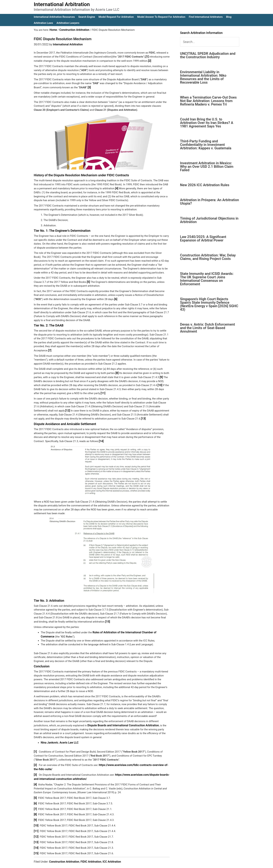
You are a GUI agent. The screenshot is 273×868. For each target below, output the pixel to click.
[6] (116, 298)
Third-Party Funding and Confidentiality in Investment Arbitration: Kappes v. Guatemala (206, 145)
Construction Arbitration (64, 853)
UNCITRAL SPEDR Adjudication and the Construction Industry (208, 55)
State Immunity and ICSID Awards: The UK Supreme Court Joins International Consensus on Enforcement (207, 279)
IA (146, 863)
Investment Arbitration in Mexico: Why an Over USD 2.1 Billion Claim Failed (207, 167)
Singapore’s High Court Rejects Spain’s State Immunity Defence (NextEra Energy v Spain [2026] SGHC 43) (209, 304)
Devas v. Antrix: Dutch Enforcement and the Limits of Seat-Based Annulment (207, 328)
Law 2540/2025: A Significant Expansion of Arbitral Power (203, 239)
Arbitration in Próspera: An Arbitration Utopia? (209, 202)
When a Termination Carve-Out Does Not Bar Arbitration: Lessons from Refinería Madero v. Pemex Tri (208, 101)
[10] (160, 383)
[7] (50, 349)
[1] (147, 56)
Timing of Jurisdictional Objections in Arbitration (209, 220)
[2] (149, 60)
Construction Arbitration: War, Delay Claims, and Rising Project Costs (208, 257)
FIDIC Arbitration (91, 853)
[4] (117, 187)
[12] (67, 407)
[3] (89, 87)
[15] (108, 618)
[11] (103, 390)
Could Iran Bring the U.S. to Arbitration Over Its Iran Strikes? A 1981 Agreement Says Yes (207, 123)
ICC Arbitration (112, 853)
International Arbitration (62, 4)
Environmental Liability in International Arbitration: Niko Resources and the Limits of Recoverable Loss (203, 77)
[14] (101, 438)
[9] (161, 375)
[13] (143, 415)
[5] (88, 281)
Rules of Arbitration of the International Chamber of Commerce (129, 628)
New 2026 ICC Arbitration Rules (205, 185)
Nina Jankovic (49, 738)
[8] (117, 371)
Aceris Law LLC (67, 738)
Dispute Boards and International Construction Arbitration (121, 721)
